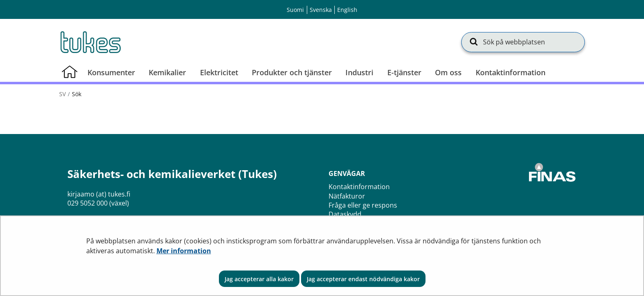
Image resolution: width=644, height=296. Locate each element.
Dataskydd (345, 214)
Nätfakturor (347, 196)
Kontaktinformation (359, 187)
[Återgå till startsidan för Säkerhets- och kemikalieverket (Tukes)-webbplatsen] (90, 42)
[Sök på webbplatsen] (523, 42)
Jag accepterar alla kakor (259, 279)
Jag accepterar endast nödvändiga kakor (363, 279)
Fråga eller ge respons (363, 205)
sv (62, 94)
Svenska (321, 10)
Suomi (295, 10)
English (347, 10)
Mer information (184, 251)
